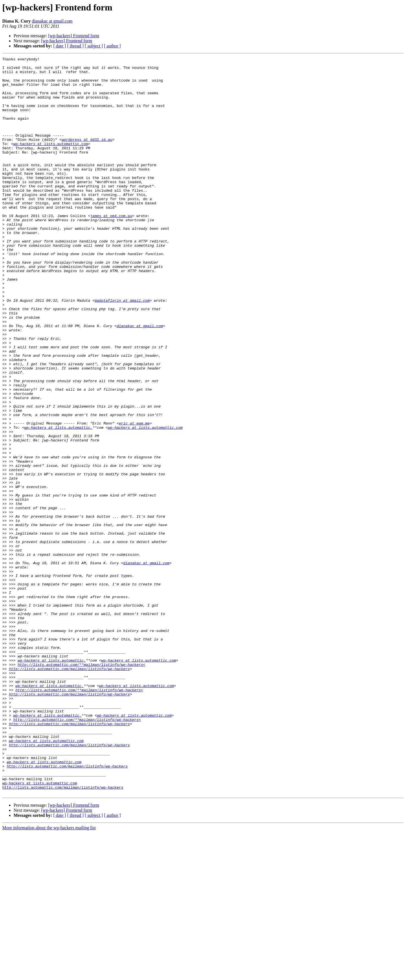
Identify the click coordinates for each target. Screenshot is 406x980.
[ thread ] (75, 46)
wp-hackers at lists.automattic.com (51, 161)
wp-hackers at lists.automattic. (58, 502)
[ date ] (60, 46)
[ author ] (112, 46)
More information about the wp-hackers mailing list (49, 975)
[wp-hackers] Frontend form (74, 36)
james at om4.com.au (111, 248)
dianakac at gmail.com (52, 21)
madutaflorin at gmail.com (122, 349)
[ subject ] (94, 46)
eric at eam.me (134, 497)
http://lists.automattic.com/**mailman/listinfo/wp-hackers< (81, 786)
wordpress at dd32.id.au (87, 156)
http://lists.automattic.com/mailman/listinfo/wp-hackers (69, 791)
